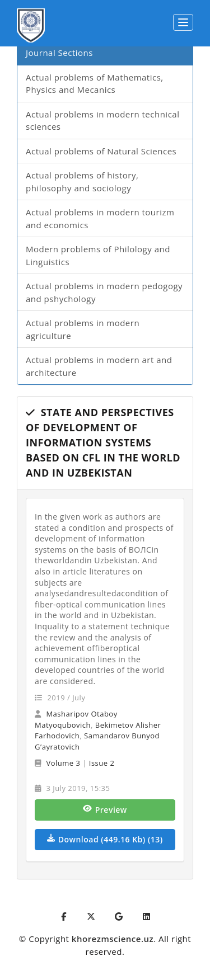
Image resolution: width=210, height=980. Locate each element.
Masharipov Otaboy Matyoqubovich (76, 719)
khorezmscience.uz (113, 939)
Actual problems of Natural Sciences (101, 151)
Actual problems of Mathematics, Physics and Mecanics (95, 84)
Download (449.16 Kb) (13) (105, 840)
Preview (105, 810)
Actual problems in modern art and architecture (99, 366)
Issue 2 (102, 763)
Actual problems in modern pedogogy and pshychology (104, 292)
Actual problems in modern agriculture (83, 329)
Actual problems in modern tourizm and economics (100, 218)
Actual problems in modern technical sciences (102, 121)
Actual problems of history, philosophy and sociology (82, 182)
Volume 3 (63, 763)
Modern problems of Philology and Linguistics (98, 255)
